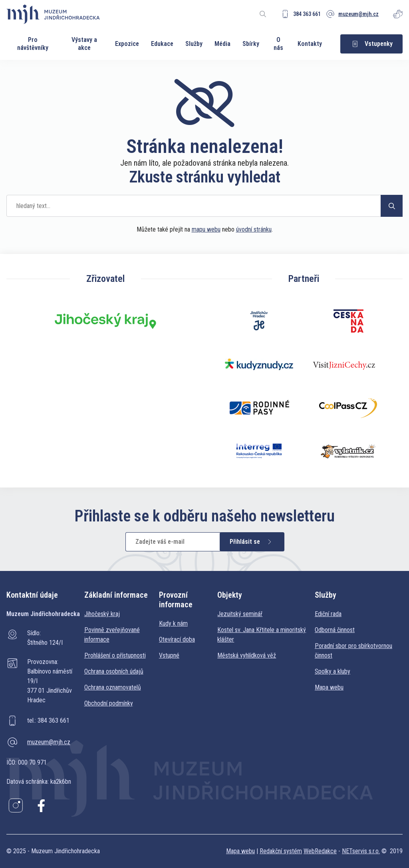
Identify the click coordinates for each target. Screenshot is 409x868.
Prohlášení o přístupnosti (115, 655)
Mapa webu (329, 687)
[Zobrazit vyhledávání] (263, 14)
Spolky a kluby (333, 671)
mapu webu (206, 229)
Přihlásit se (252, 542)
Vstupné (169, 655)
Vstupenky (371, 44)
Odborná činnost (335, 630)
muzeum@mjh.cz (49, 742)
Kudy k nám (173, 623)
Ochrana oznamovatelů (113, 687)
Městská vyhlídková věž (247, 655)
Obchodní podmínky (109, 703)
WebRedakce (320, 851)
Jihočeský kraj (102, 614)
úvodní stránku (254, 229)
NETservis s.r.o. (361, 851)
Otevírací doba (177, 639)
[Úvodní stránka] (53, 14)
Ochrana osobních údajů (114, 671)
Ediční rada (328, 614)
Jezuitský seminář (240, 614)
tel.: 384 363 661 (48, 720)
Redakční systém (281, 851)
